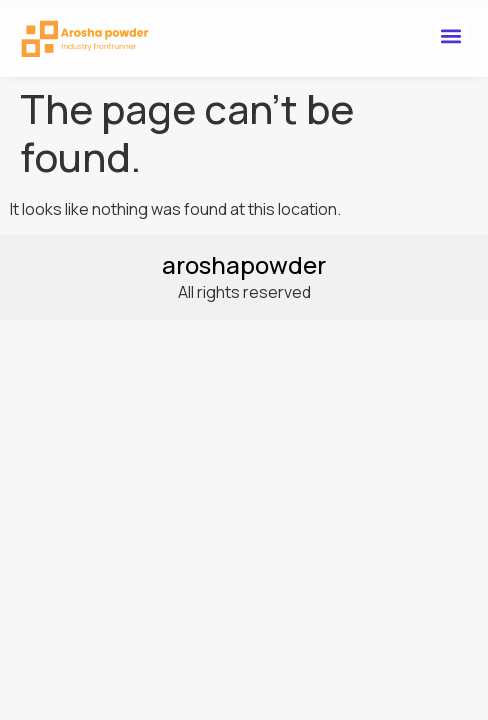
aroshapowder (244, 264)
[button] (451, 35)
